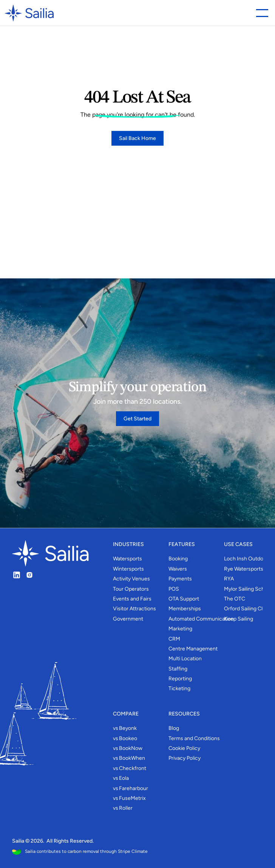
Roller (126, 808)
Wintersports (128, 569)
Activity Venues (131, 579)
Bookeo (128, 738)
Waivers (178, 569)
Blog (174, 728)
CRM (174, 639)
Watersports (127, 559)
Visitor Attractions (134, 609)
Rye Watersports (244, 569)
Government (128, 619)
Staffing (178, 669)
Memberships (185, 609)
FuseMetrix (132, 798)
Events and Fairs (132, 599)
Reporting (180, 679)
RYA (229, 579)
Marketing (180, 629)
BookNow (131, 748)
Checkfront (133, 768)
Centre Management (193, 649)
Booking (178, 559)
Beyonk (128, 728)
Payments (180, 579)
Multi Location (185, 659)
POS (174, 589)
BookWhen (132, 758)
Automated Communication (201, 619)
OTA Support (184, 599)
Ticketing (179, 688)
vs (116, 728)
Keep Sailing (239, 619)
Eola (124, 778)
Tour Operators (131, 589)
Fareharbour (134, 788)
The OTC (235, 599)
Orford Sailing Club (246, 609)
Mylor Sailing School (248, 589)
